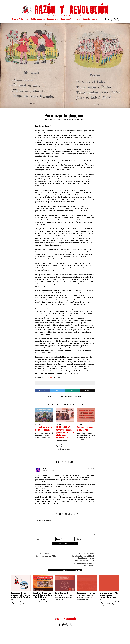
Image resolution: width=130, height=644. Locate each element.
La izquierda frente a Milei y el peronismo (44, 430)
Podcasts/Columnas (70, 19)
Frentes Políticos (19, 19)
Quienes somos (41, 634)
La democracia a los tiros (86, 598)
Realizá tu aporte (90, 19)
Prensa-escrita (80, 120)
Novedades (70, 120)
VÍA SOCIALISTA (90, 634)
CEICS (73, 634)
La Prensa (49, 378)
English (80, 634)
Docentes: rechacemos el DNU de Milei (84, 430)
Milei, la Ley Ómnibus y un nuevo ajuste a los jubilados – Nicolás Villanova (43, 600)
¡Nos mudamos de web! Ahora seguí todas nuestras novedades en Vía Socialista (20, 600)
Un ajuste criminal (61, 598)
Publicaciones (37, 19)
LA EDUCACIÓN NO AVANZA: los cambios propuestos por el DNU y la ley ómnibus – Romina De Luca (65, 435)
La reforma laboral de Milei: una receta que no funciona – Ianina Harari (109, 600)
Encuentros (52, 19)
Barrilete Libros (63, 634)
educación (60, 396)
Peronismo (78, 396)
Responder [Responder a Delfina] (91, 474)
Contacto (52, 634)
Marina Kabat (69, 396)
